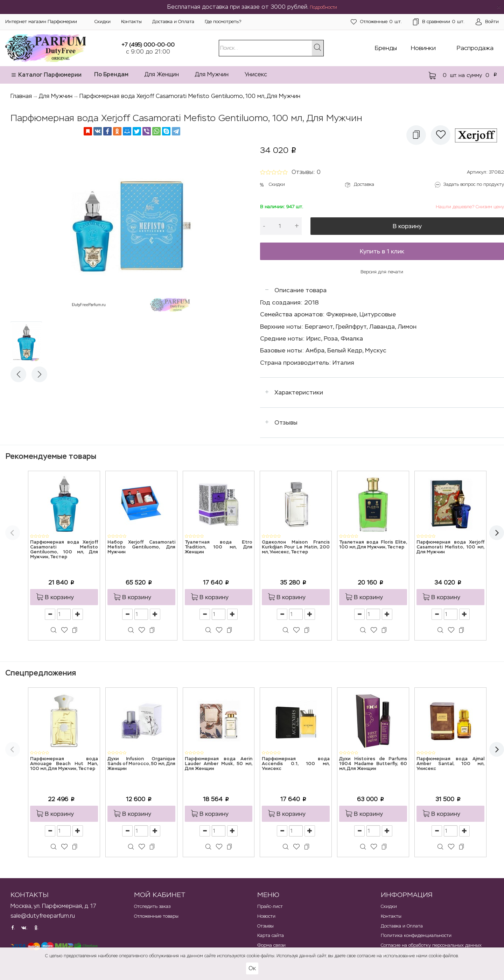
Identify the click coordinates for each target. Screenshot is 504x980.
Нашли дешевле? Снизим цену (470, 207)
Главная (21, 96)
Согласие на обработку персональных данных (431, 945)
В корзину (407, 226)
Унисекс (256, 74)
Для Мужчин (212, 74)
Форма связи (271, 945)
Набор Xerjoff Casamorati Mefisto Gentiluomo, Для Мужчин (141, 547)
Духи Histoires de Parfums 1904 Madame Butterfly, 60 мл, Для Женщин (373, 764)
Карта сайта (271, 935)
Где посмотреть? (223, 22)
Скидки (103, 22)
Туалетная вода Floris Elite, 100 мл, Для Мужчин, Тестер (373, 545)
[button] (416, 135)
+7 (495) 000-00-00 (148, 45)
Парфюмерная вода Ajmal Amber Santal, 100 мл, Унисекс (450, 764)
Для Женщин (162, 74)
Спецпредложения (41, 673)
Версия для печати (382, 272)
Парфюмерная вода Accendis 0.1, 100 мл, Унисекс (296, 764)
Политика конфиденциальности (416, 935)
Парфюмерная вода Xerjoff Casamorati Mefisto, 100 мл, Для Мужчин (450, 547)
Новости (266, 916)
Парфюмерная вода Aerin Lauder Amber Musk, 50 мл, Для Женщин (219, 764)
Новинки (423, 48)
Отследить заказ (152, 906)
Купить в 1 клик (382, 251)
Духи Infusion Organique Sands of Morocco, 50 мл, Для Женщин (141, 764)
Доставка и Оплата (173, 22)
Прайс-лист (270, 906)
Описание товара (300, 290)
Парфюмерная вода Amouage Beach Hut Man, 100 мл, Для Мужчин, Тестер (64, 764)
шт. (376, 22)
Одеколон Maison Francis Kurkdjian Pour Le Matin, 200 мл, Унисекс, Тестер (296, 547)
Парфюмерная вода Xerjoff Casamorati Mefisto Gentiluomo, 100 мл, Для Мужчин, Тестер (64, 550)
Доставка (364, 184)
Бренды (386, 48)
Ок (252, 968)
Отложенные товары (156, 916)
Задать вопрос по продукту (474, 184)
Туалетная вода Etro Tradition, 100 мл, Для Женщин (219, 547)
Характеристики (299, 392)
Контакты (131, 22)
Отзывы (286, 422)
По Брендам (111, 74)
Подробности (323, 7)
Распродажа (475, 48)
